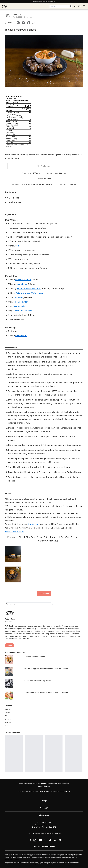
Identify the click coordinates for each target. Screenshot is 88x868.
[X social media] (45, 840)
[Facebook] (30, 840)
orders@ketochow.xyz (46, 825)
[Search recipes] (30, 604)
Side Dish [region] (8, 723)
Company (44, 815)
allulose (19, 297)
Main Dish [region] (8, 719)
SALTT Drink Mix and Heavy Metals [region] (37, 681)
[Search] (7, 604)
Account (44, 808)
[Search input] (59, 6)
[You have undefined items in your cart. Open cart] (79, 6)
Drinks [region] (7, 716)
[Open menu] (84, 6)
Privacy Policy (66, 791)
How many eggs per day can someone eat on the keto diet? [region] (47, 669)
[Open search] (70, 6)
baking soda (19, 306)
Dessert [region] (7, 713)
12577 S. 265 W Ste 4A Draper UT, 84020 (44, 833)
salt (17, 246)
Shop (44, 800)
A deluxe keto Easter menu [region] (35, 657)
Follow (9, 645)
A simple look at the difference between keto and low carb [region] (46, 693)
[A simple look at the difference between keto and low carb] (14, 696)
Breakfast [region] (8, 709)
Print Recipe (44, 593)
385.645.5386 (47, 823)
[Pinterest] (60, 840)
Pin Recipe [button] (44, 166)
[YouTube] (40, 840)
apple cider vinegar (23, 311)
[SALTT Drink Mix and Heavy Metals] (14, 684)
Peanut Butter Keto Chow (29, 288)
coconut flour (21, 284)
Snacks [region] (7, 726)
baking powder (21, 302)
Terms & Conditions (44, 791)
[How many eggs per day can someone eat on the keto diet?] (14, 672)
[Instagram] (35, 840)
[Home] (4, 6)
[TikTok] (50, 840)
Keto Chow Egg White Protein (30, 293)
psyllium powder (23, 279)
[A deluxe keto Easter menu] (14, 660)
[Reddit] (55, 840)
